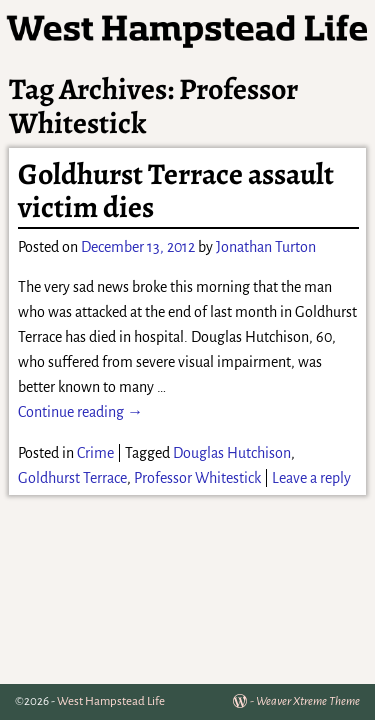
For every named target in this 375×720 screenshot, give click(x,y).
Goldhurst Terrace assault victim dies (176, 190)
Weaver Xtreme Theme (308, 701)
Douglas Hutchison (232, 453)
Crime (95, 453)
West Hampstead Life (111, 701)
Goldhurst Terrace (72, 478)
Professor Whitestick (197, 478)
